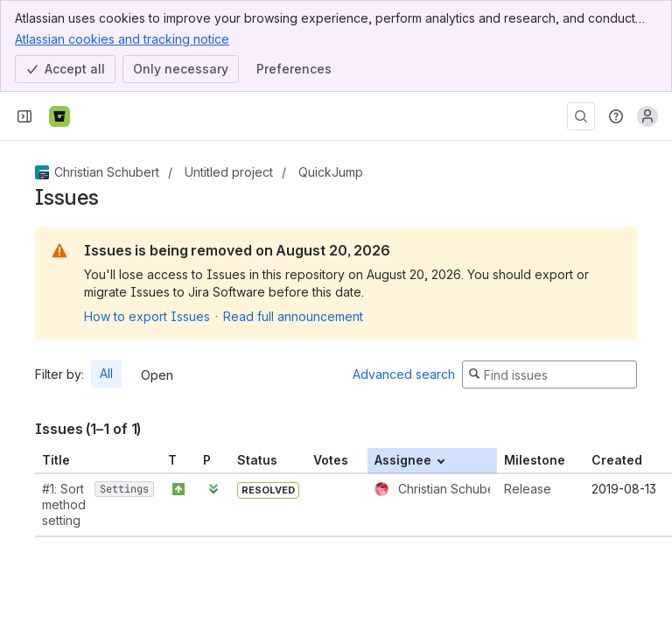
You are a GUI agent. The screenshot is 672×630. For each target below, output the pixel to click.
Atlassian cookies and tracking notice (122, 38)
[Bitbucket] (59, 116)
